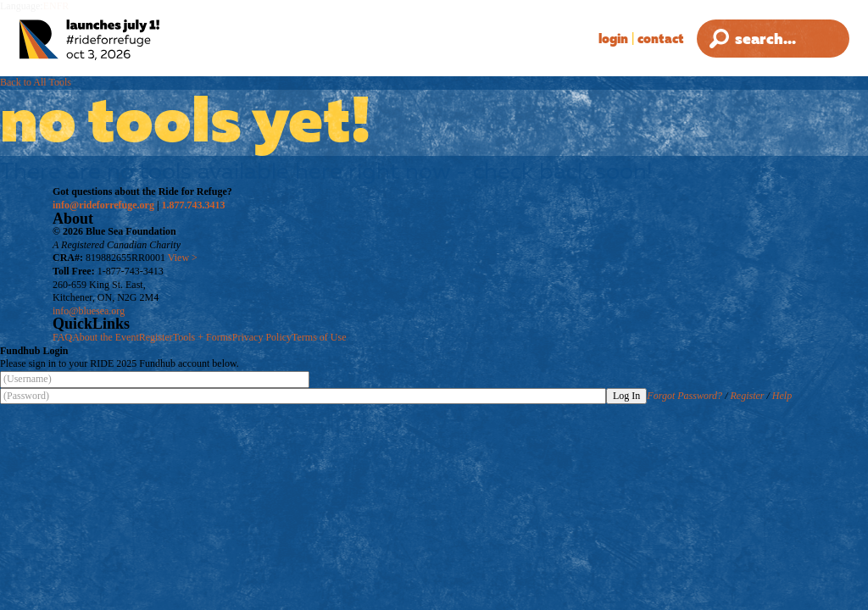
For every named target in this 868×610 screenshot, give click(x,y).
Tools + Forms (203, 337)
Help (782, 396)
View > (183, 258)
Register (156, 337)
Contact (661, 38)
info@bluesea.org (89, 311)
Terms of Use (319, 337)
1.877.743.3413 (194, 205)
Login (613, 38)
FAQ (62, 337)
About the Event (106, 337)
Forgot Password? (684, 396)
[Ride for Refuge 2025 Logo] (131, 40)
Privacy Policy (262, 337)
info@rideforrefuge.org (103, 205)
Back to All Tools (36, 82)
